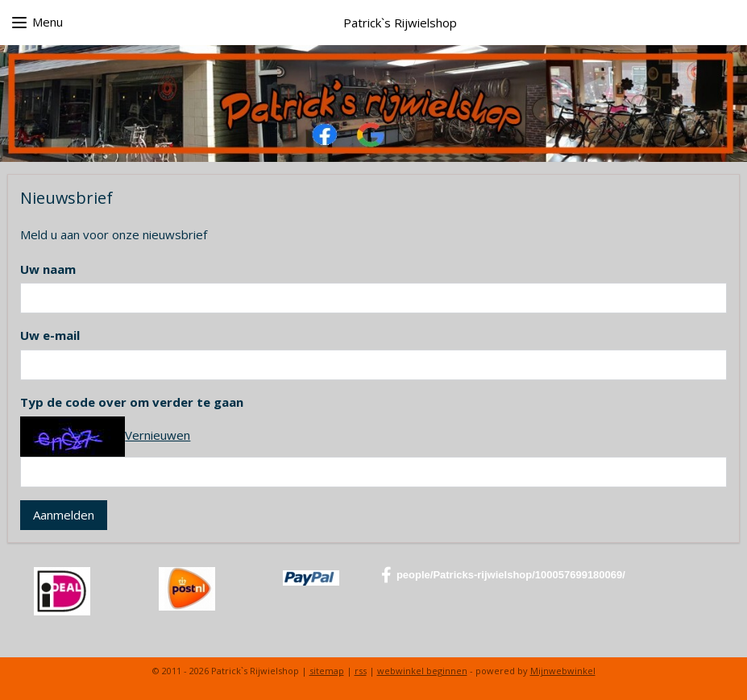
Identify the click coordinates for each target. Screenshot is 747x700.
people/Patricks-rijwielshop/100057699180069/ (503, 575)
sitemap (327, 671)
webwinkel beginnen (422, 671)
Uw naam (48, 269)
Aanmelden (64, 515)
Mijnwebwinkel (563, 671)
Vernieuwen (158, 435)
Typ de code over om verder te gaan (132, 402)
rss (361, 671)
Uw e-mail (50, 335)
